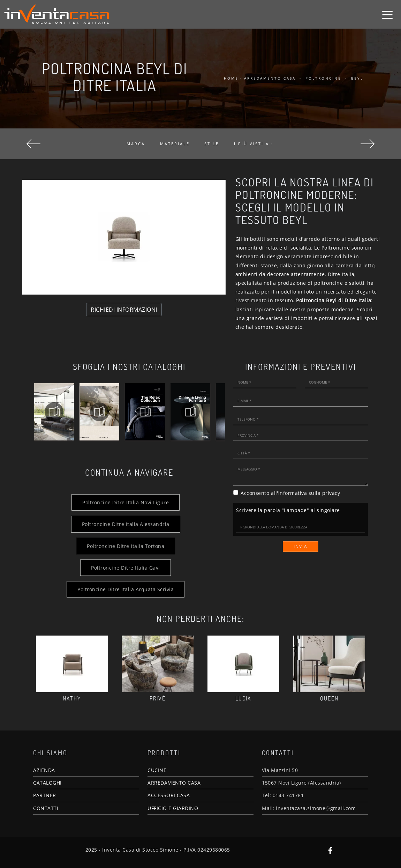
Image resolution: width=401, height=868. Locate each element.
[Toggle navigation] (387, 14)
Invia (301, 546)
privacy (331, 493)
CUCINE (157, 770)
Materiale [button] (175, 144)
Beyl (357, 78)
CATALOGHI (47, 783)
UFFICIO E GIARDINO (173, 808)
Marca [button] (136, 144)
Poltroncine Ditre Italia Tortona (126, 546)
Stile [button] (212, 144)
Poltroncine (323, 78)
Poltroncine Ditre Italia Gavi (126, 568)
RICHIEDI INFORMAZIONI (124, 310)
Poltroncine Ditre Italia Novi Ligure (126, 502)
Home (231, 78)
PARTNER (45, 795)
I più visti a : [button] (254, 144)
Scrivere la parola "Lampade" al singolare (288, 510)
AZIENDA (44, 770)
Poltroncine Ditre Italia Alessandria (126, 524)
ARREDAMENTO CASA (174, 783)
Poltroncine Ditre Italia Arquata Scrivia (126, 589)
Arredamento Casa (270, 78)
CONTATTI (46, 808)
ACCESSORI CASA (169, 795)
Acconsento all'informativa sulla (290, 493)
